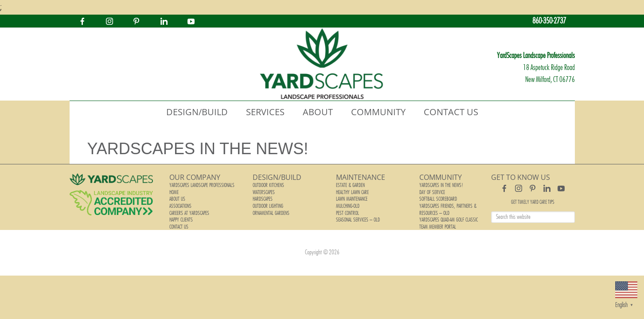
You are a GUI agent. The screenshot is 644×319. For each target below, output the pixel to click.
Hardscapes (263, 198)
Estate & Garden (350, 185)
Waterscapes (264, 191)
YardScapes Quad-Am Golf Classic (448, 216)
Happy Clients (181, 216)
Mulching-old (348, 204)
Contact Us (179, 222)
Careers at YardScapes (189, 210)
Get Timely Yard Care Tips (533, 202)
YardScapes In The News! (441, 185)
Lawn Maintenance (351, 198)
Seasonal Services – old (357, 216)
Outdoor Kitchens (268, 185)
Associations (180, 204)
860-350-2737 (549, 21)
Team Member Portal (437, 222)
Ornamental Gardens (271, 210)
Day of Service (432, 191)
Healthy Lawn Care (352, 191)
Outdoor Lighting (268, 204)
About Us (177, 198)
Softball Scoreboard (438, 198)
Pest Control (347, 210)
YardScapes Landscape (322, 64)
